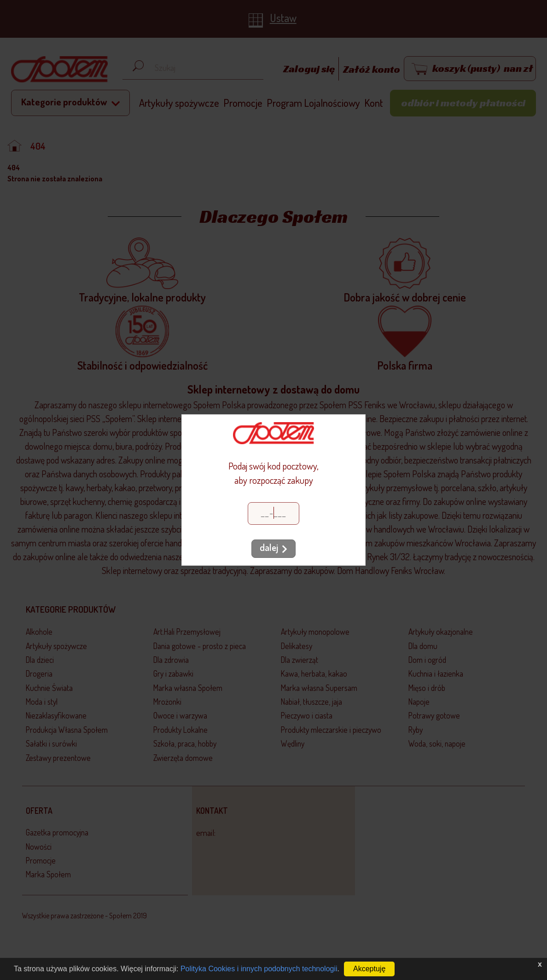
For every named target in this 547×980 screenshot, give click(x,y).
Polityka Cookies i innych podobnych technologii (259, 969)
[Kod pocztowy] (273, 513)
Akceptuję (369, 969)
